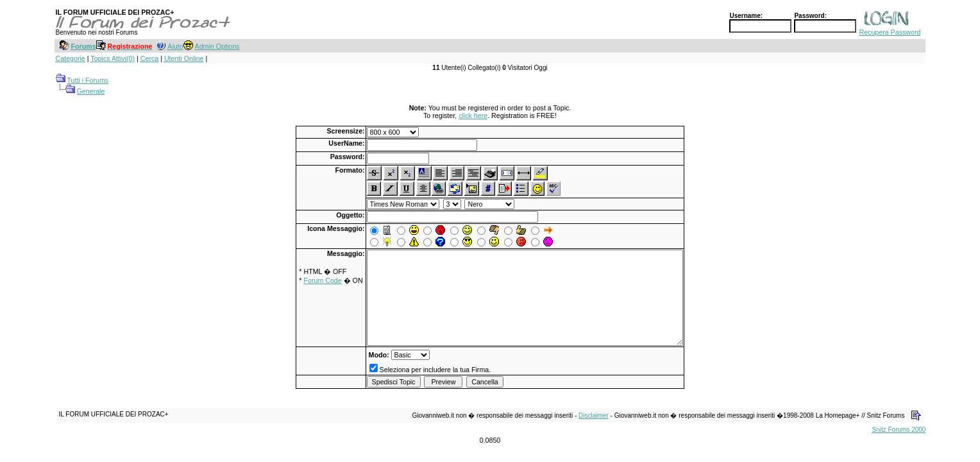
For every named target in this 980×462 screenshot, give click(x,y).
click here (473, 116)
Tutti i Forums (88, 80)
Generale (91, 91)
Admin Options (217, 46)
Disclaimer (594, 415)
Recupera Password (890, 32)
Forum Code (322, 280)
